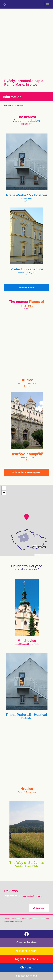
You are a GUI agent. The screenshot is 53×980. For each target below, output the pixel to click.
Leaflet (37, 555)
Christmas (26, 967)
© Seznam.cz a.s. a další (46, 555)
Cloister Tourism (26, 942)
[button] (26, 517)
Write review (39, 908)
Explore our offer (26, 288)
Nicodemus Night (26, 951)
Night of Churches (26, 959)
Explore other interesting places (26, 472)
